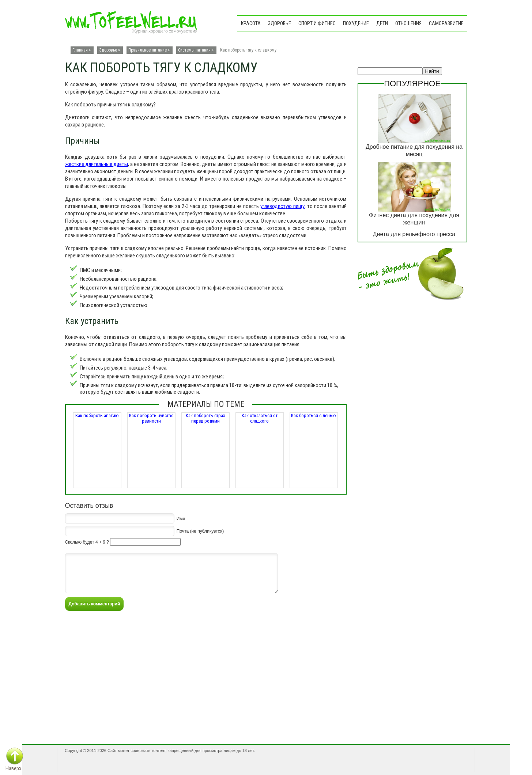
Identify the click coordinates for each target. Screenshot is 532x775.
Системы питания (194, 50)
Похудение (356, 23)
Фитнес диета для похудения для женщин (414, 219)
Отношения (408, 23)
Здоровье (280, 23)
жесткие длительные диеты (97, 164)
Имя (181, 518)
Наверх (14, 768)
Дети (382, 23)
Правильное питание (148, 50)
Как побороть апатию (97, 415)
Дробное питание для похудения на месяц (414, 150)
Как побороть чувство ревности (151, 418)
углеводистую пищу (282, 206)
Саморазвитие (446, 23)
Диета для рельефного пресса (414, 234)
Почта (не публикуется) (200, 531)
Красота (251, 23)
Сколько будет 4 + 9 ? (87, 542)
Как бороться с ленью (314, 415)
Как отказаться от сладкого (260, 418)
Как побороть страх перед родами (205, 418)
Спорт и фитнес (317, 23)
